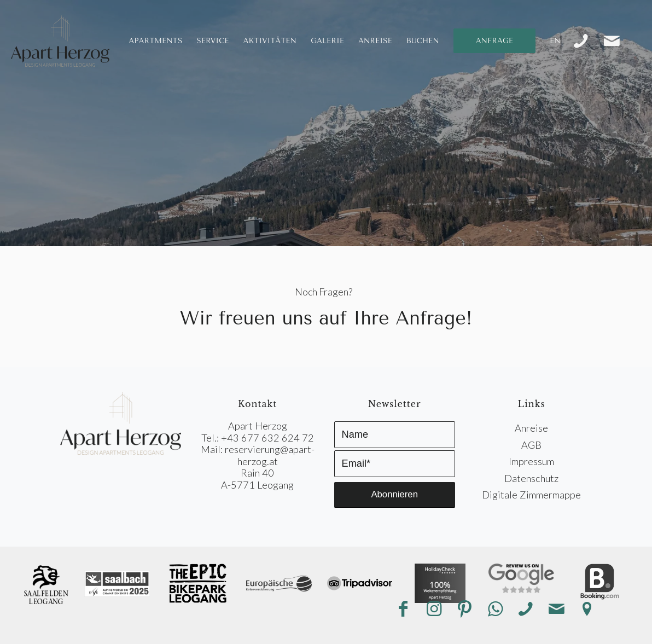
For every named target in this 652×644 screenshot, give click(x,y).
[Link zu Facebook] (403, 609)
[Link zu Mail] (612, 41)
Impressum (531, 461)
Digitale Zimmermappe (531, 495)
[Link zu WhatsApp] (495, 609)
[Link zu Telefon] (581, 41)
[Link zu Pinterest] (464, 609)
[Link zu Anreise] (587, 609)
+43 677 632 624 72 (267, 438)
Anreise (531, 428)
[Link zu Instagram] (434, 609)
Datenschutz (531, 478)
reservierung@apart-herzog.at (270, 455)
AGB (531, 445)
